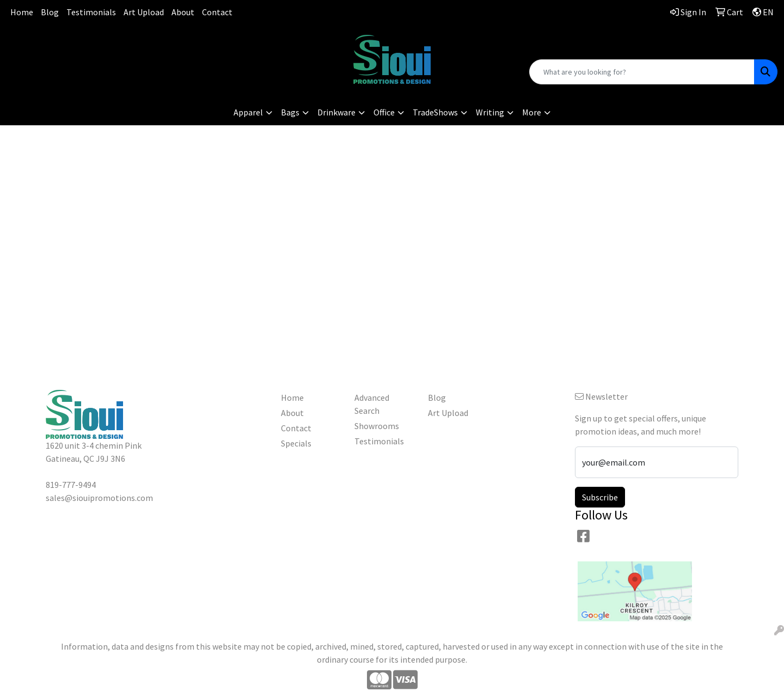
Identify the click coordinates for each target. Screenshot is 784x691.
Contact (217, 12)
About (183, 12)
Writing (490, 112)
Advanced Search (372, 404)
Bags (290, 112)
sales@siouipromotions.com (131, 54)
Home (22, 12)
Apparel (248, 112)
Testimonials (91, 12)
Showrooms (377, 426)
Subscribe (600, 497)
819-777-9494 (131, 41)
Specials (296, 443)
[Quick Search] (642, 72)
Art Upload (144, 12)
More (532, 112)
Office (384, 112)
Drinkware (336, 112)
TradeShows (435, 112)
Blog (50, 12)
